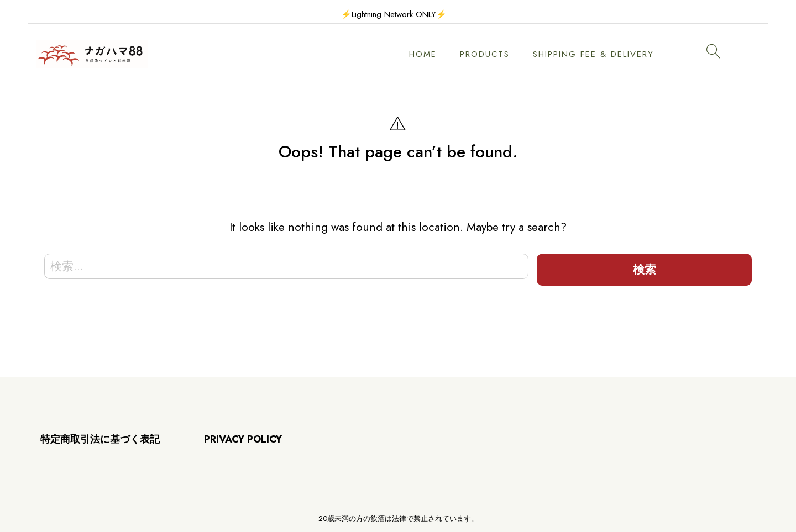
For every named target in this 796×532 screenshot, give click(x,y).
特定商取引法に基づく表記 (100, 439)
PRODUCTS (485, 54)
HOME (423, 54)
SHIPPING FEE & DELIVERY (593, 54)
